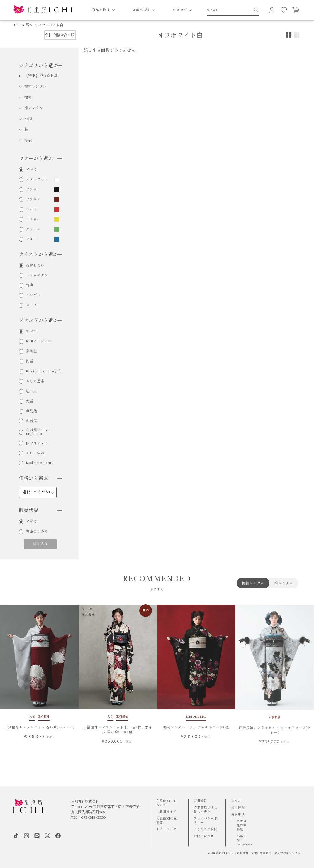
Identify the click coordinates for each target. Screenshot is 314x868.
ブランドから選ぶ (40, 321)
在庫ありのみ (37, 532)
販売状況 (40, 511)
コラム (236, 801)
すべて (32, 170)
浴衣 (29, 25)
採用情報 (238, 808)
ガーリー (33, 305)
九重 (30, 401)
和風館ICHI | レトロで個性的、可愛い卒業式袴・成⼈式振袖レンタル (255, 853)
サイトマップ (166, 830)
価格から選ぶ (40, 478)
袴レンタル (34, 108)
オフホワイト (37, 180)
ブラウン (33, 200)
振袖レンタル (35, 87)
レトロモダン (37, 276)
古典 (30, 285)
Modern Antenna (40, 463)
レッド (32, 210)
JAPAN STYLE (37, 443)
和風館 (32, 421)
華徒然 (32, 411)
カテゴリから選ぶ (40, 66)
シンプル (33, 295)
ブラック (33, 190)
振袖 (28, 97)
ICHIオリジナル (39, 342)
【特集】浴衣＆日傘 (41, 76)
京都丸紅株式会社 (242, 825)
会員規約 (200, 801)
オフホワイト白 (51, 25)
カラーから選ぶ (40, 159)
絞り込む (40, 544)
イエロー (33, 220)
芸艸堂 (32, 351)
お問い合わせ (204, 836)
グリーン (33, 230)
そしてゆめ (35, 453)
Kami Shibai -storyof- (44, 371)
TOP (17, 25)
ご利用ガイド (166, 812)
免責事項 (238, 815)
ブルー (32, 239)
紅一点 (32, 391)
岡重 (30, 361)
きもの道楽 (35, 381)
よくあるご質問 (205, 830)
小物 (28, 119)
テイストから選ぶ (40, 255)
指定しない (35, 266)
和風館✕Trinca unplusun (38, 432)
